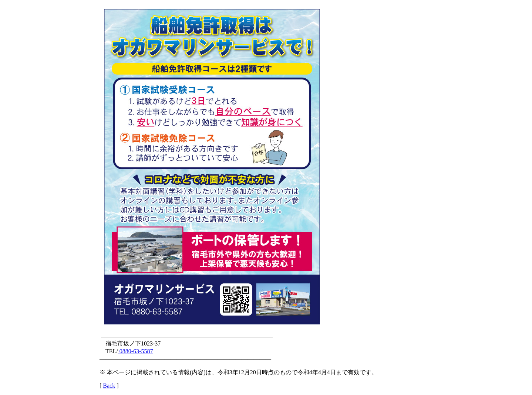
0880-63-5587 (136, 351)
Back (109, 386)
